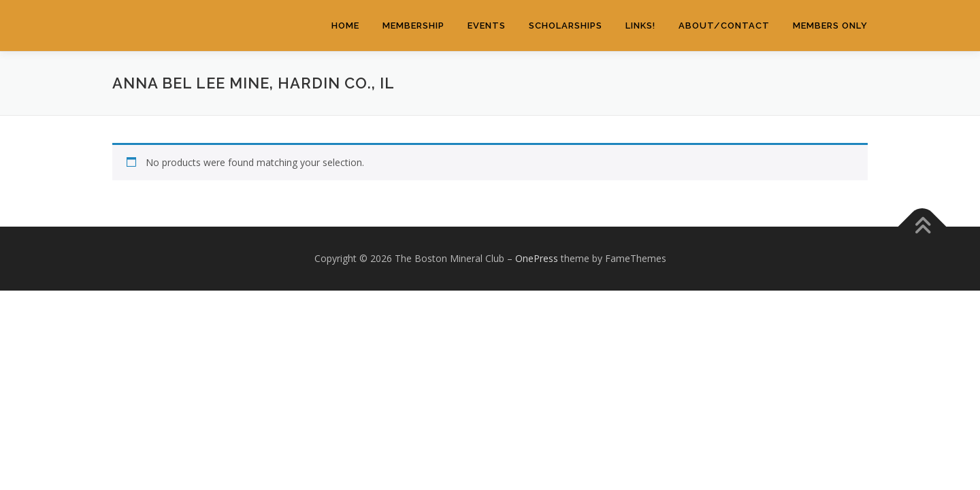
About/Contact (724, 26)
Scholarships (566, 26)
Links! (640, 26)
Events (487, 26)
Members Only (830, 26)
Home (345, 26)
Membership (413, 26)
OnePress (537, 258)
